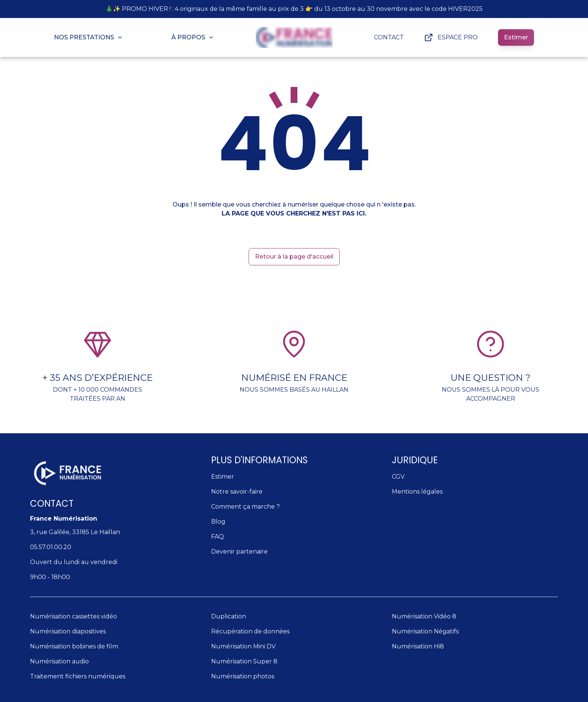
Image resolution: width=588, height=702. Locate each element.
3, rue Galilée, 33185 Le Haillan (75, 532)
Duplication (229, 616)
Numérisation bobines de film (74, 646)
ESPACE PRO (451, 37)
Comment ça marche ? (245, 507)
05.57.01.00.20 (51, 547)
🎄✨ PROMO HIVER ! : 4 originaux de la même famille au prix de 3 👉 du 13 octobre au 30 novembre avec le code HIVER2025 (294, 9)
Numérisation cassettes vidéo (73, 616)
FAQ (217, 537)
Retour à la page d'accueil (294, 257)
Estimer (516, 37)
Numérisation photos (243, 676)
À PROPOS (193, 37)
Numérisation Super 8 (244, 661)
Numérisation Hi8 (418, 646)
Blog (218, 522)
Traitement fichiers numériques (78, 676)
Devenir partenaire (239, 552)
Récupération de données (250, 631)
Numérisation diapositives (68, 631)
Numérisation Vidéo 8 (424, 616)
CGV (398, 477)
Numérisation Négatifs (425, 631)
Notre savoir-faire (237, 492)
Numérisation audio (59, 661)
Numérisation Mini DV (243, 646)
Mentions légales (417, 492)
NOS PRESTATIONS (88, 37)
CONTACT (389, 37)
